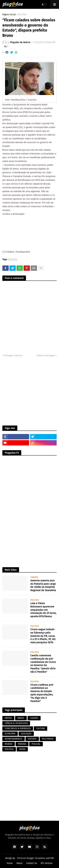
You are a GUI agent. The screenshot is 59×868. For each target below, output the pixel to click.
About (19, 863)
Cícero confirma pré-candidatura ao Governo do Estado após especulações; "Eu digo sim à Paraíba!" (42, 693)
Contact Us (32, 863)
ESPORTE (32, 739)
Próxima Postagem (46, 356)
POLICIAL (36, 744)
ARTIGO (8, 718)
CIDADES (34, 718)
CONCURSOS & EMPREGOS (18, 728)
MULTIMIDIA (48, 739)
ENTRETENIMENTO (14, 739)
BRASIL (21, 718)
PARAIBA (22, 744)
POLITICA (22, 15)
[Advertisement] (29, 391)
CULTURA (41, 728)
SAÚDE (22, 749)
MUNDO (9, 744)
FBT (52, 858)
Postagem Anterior (13, 356)
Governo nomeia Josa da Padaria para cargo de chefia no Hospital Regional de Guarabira (43, 585)
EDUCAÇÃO (26, 734)
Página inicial (9, 15)
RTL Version (47, 863)
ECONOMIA (10, 734)
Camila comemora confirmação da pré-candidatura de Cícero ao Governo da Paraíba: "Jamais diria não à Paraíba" (43, 664)
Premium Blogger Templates (31, 858)
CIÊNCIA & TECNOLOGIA (16, 723)
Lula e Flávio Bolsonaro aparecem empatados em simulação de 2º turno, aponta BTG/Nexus (43, 610)
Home (10, 863)
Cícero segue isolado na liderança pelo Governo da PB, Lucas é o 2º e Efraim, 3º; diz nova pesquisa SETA (43, 636)
